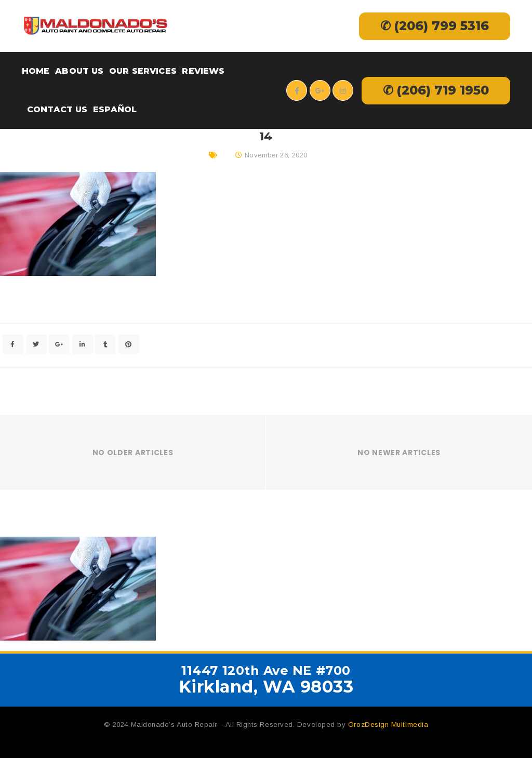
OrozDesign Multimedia (388, 724)
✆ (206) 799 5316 (435, 26)
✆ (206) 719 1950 (436, 90)
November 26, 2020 (276, 155)
